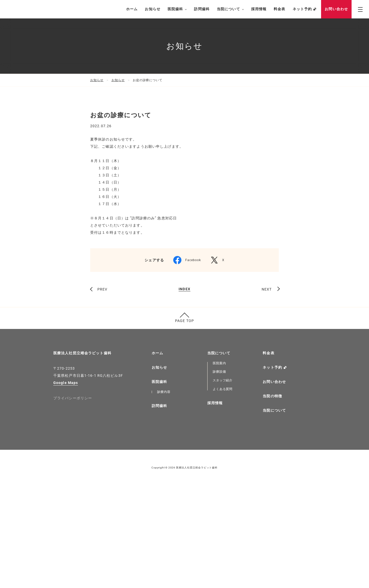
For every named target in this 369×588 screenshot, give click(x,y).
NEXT (267, 392)
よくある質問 (223, 491)
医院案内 (219, 466)
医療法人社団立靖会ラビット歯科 (82, 455)
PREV (102, 392)
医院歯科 (177, 9)
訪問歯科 (202, 9)
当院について (230, 9)
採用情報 (259, 9)
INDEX (184, 392)
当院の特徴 (272, 498)
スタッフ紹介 (223, 483)
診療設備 (219, 474)
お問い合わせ (336, 9)
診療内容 (164, 494)
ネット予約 (302, 9)
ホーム (132, 9)
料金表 (279, 9)
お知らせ (152, 9)
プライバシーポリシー (73, 500)
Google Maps (66, 485)
